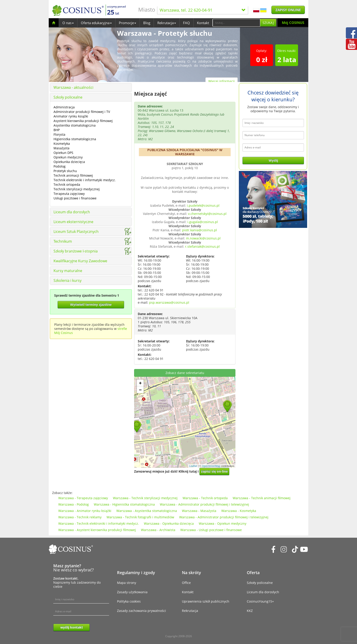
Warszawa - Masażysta (199, 511)
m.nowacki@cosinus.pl (203, 238)
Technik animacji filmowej (73, 175)
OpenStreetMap (211, 466)
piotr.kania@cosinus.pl (200, 230)
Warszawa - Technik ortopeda (205, 498)
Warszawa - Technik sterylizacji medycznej (145, 498)
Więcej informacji (222, 81)
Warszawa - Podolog (74, 504)
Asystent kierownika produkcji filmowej (83, 121)
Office (186, 583)
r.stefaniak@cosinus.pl (202, 246)
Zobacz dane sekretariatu (185, 373)
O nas (68, 23)
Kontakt (203, 23)
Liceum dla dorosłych (72, 212)
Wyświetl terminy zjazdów (91, 304)
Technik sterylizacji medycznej (77, 189)
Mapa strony (127, 583)
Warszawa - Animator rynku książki (85, 511)
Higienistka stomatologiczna (75, 139)
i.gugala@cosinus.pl (203, 222)
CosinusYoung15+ (260, 601)
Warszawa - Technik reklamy (80, 517)
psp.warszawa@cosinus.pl (169, 302)
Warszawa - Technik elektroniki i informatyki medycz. (99, 523)
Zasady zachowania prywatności (142, 611)
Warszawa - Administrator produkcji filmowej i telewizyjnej (204, 504)
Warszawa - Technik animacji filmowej (262, 498)
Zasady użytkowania (132, 592)
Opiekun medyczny (68, 157)
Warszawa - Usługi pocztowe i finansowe (211, 530)
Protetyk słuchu (65, 171)
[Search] (236, 23)
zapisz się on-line (214, 471)
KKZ (250, 611)
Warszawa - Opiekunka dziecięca (169, 523)
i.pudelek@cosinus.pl (203, 205)
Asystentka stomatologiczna (75, 125)
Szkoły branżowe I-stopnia (76, 251)
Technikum (63, 241)
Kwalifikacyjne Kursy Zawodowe (80, 261)
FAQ (186, 23)
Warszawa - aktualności (73, 87)
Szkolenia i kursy (68, 280)
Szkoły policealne (68, 97)
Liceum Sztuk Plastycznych (76, 232)
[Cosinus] (78, 10)
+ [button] (140, 383)
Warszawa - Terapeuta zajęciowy (83, 498)
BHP (57, 130)
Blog (147, 23)
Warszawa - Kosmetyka (239, 511)
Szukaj (268, 23)
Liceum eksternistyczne (73, 222)
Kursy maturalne (68, 271)
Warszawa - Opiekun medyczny (223, 523)
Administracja (64, 107)
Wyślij (273, 160)
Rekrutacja (167, 23)
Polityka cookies (129, 601)
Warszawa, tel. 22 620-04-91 (203, 10)
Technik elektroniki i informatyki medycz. (85, 180)
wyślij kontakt (72, 627)
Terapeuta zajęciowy (69, 194)
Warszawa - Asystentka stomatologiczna (147, 511)
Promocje (127, 23)
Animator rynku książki (71, 116)
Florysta (59, 134)
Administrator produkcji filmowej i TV (82, 112)
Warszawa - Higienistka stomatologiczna (124, 504)
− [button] (140, 390)
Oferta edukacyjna (96, 23)
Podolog (60, 166)
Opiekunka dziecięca (69, 162)
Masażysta (61, 148)
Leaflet (193, 466)
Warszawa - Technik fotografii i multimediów (140, 517)
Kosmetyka (62, 144)
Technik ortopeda (67, 185)
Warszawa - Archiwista (158, 530)
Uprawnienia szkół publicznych (206, 601)
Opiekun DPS (63, 153)
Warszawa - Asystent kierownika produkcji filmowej (97, 530)
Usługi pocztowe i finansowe (75, 198)
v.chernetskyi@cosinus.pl (207, 214)
